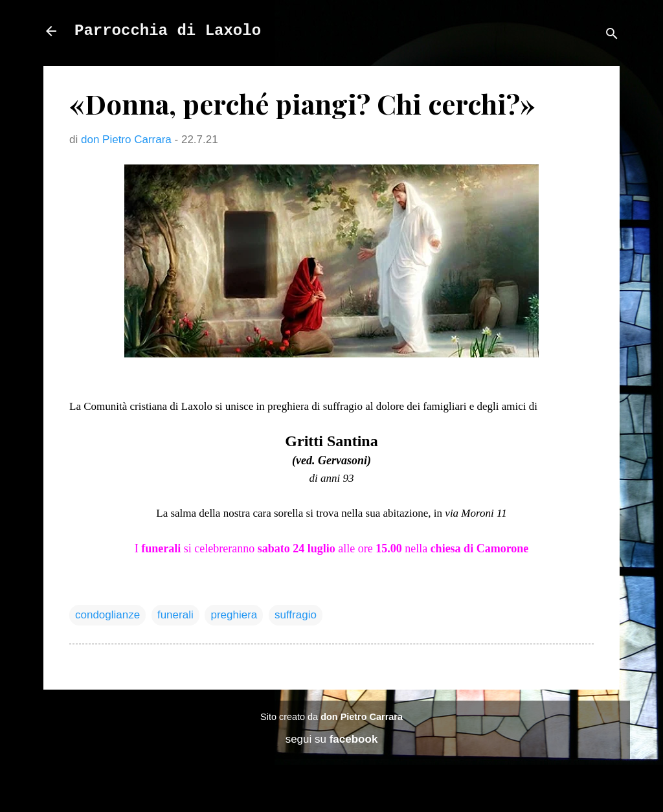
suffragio (296, 615)
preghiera (234, 615)
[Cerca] (612, 35)
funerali (175, 615)
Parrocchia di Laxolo (168, 31)
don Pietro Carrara (362, 717)
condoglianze (107, 615)
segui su (332, 739)
